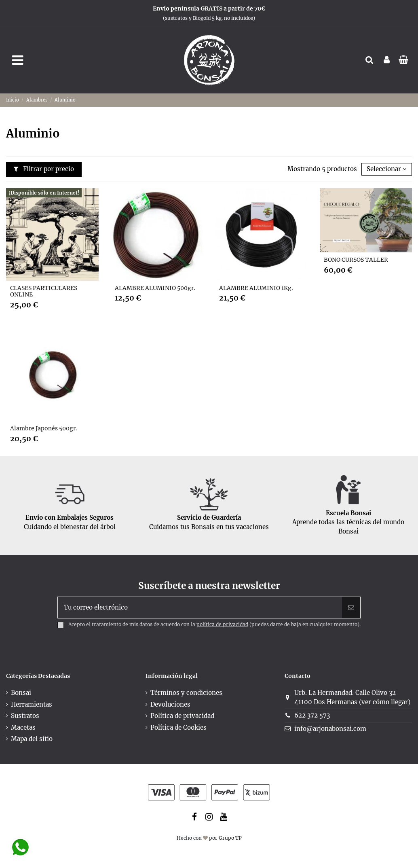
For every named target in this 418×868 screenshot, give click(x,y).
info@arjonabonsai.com (330, 729)
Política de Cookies (178, 727)
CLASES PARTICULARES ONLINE (44, 291)
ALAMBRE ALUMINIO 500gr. (155, 288)
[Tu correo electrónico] (200, 608)
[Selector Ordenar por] (387, 169)
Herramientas (32, 704)
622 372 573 (312, 715)
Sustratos (25, 716)
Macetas (23, 727)
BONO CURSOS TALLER (356, 260)
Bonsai (21, 693)
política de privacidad (222, 624)
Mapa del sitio (32, 739)
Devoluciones (170, 704)
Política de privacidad (182, 716)
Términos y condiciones (186, 693)
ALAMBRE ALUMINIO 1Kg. (256, 288)
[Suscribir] (351, 608)
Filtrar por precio (44, 169)
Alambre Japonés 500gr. (44, 428)
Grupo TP (230, 838)
